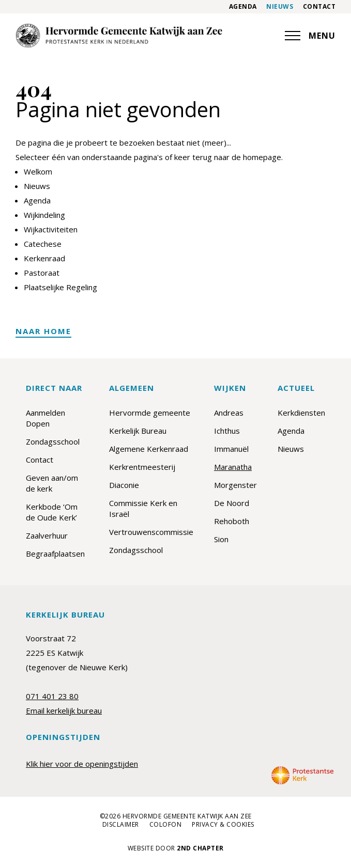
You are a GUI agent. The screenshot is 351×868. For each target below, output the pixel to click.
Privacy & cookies (223, 825)
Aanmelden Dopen (45, 418)
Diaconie (124, 485)
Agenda (243, 7)
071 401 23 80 (52, 696)
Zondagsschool (53, 441)
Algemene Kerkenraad (149, 449)
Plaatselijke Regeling (60, 287)
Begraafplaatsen (55, 554)
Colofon (166, 825)
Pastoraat (42, 273)
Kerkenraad (44, 258)
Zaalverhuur (47, 535)
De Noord (232, 503)
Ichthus (227, 431)
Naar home (43, 331)
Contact (319, 7)
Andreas (229, 413)
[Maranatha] (119, 36)
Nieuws (280, 7)
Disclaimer (121, 825)
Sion (221, 539)
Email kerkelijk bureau (64, 711)
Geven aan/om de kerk (52, 483)
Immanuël (231, 449)
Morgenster (235, 485)
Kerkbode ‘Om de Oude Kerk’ (52, 512)
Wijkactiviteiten (51, 229)
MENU (310, 36)
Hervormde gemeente (150, 413)
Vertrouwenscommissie (151, 532)
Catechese (43, 244)
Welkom (38, 171)
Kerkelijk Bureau (138, 431)
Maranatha (233, 467)
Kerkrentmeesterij (142, 467)
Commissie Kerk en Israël (143, 508)
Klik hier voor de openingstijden (82, 764)
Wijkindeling (44, 215)
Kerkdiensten (301, 413)
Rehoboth (232, 521)
